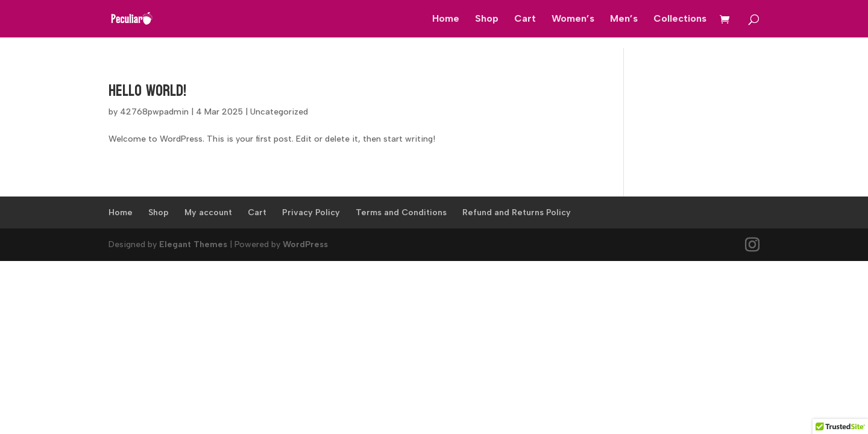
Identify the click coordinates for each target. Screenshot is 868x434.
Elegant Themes (193, 244)
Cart (525, 19)
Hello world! (147, 91)
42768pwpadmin (154, 112)
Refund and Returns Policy (517, 212)
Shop (487, 19)
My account (208, 212)
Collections (680, 19)
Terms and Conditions (401, 212)
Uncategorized (279, 112)
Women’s (573, 19)
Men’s (624, 19)
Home (446, 19)
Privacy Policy (311, 212)
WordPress (305, 244)
